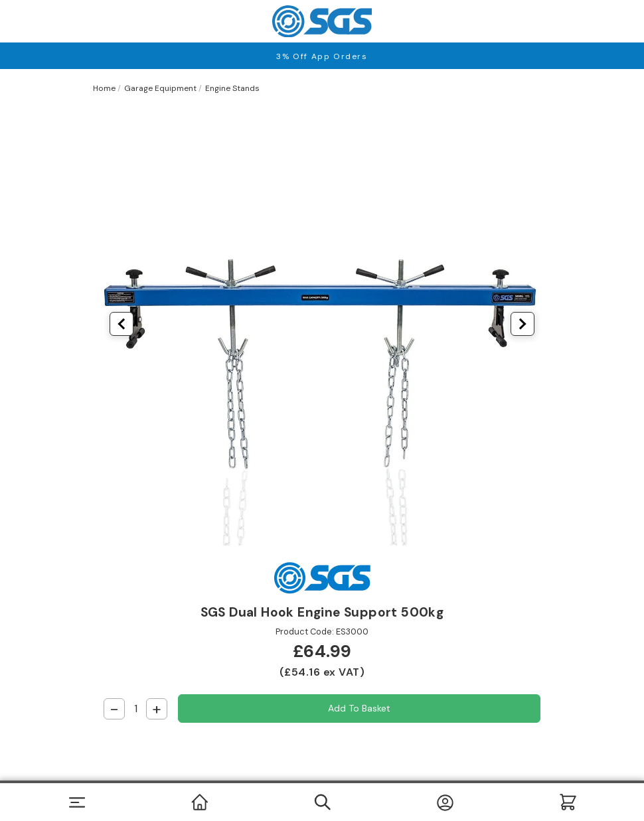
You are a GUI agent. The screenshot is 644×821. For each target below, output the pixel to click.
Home (104, 88)
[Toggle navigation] (77, 802)
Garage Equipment (160, 88)
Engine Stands (232, 88)
